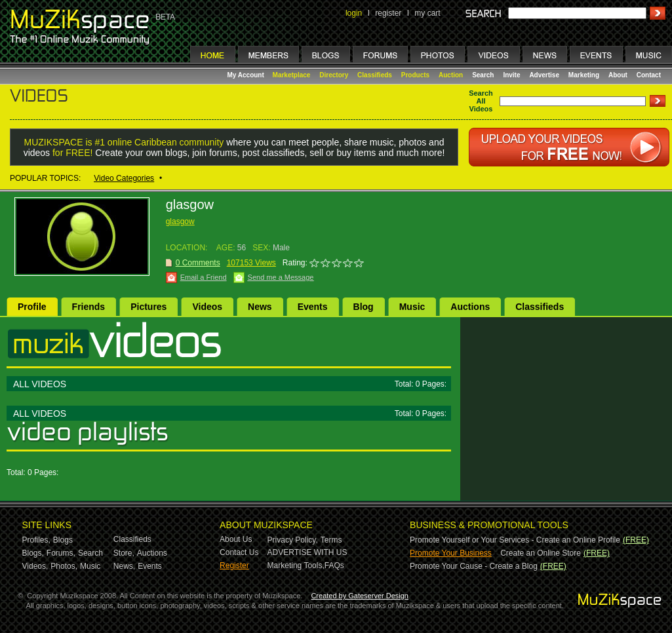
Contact (649, 75)
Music (412, 307)
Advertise (544, 75)
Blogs (63, 540)
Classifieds (375, 75)
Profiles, (36, 540)
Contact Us (239, 552)
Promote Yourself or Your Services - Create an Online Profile (515, 540)
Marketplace (292, 75)
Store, (124, 553)
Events (313, 307)
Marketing (584, 75)
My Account (247, 75)
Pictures (148, 307)
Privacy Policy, (293, 540)
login (354, 13)
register (388, 13)
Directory (334, 75)
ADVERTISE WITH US (307, 552)
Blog (364, 307)
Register (234, 566)
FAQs (334, 566)
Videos (207, 307)
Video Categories (124, 178)
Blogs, (33, 553)
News (260, 307)
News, (124, 566)
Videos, (35, 566)
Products (415, 75)
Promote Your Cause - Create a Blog (474, 566)
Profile (32, 307)
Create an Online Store (541, 553)
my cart (427, 13)
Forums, (61, 553)
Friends (89, 307)
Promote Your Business (451, 553)
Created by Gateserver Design (360, 596)
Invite (511, 75)
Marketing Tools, (296, 566)
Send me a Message (281, 277)
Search (483, 75)
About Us (236, 539)
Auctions (470, 307)
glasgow (180, 221)
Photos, (64, 566)
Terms (331, 540)
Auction (451, 75)
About (618, 75)
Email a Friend (204, 277)
